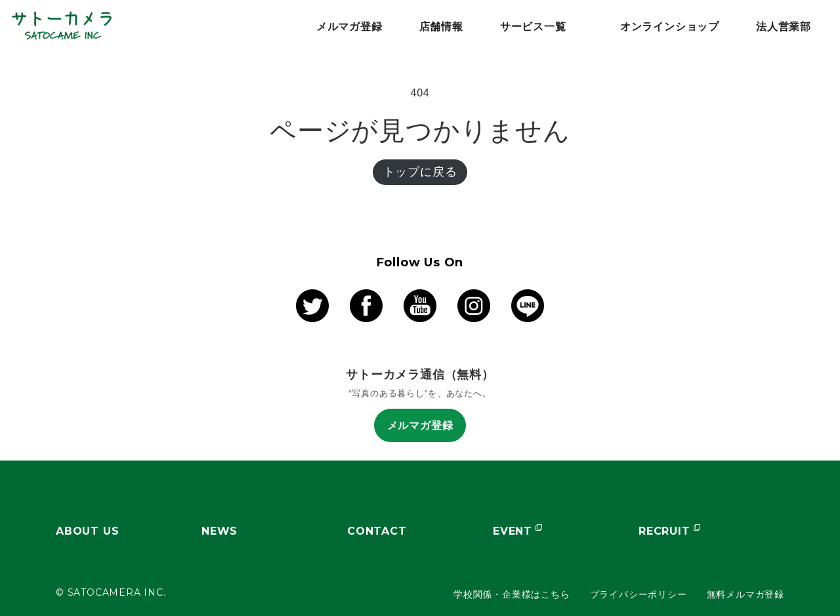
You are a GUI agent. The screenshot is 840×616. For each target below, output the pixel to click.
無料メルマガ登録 (745, 594)
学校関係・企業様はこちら (512, 594)
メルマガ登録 (420, 425)
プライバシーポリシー (639, 594)
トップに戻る (420, 172)
